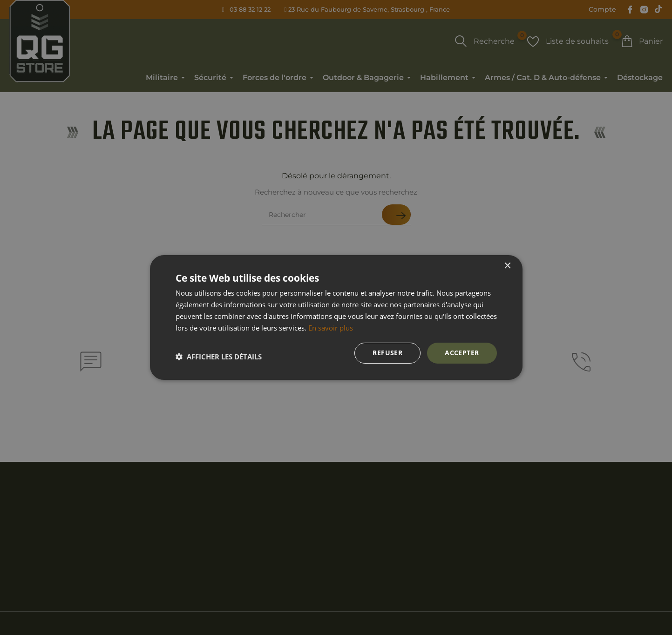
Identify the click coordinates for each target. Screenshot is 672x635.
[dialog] (336, 317)
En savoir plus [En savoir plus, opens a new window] (331, 328)
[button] (219, 357)
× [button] (507, 266)
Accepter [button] (462, 353)
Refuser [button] (387, 353)
